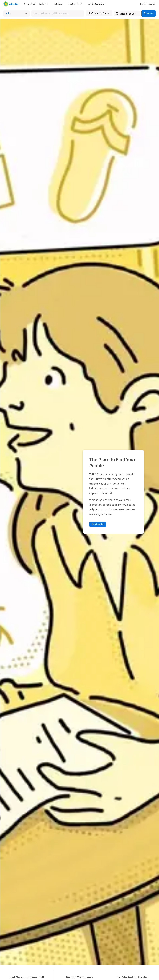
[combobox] (58, 13)
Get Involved (30, 4)
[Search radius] (127, 13)
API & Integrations (97, 4)
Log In (143, 4)
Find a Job (45, 4)
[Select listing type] (17, 13)
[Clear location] (109, 13)
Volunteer (59, 4)
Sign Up (152, 4)
